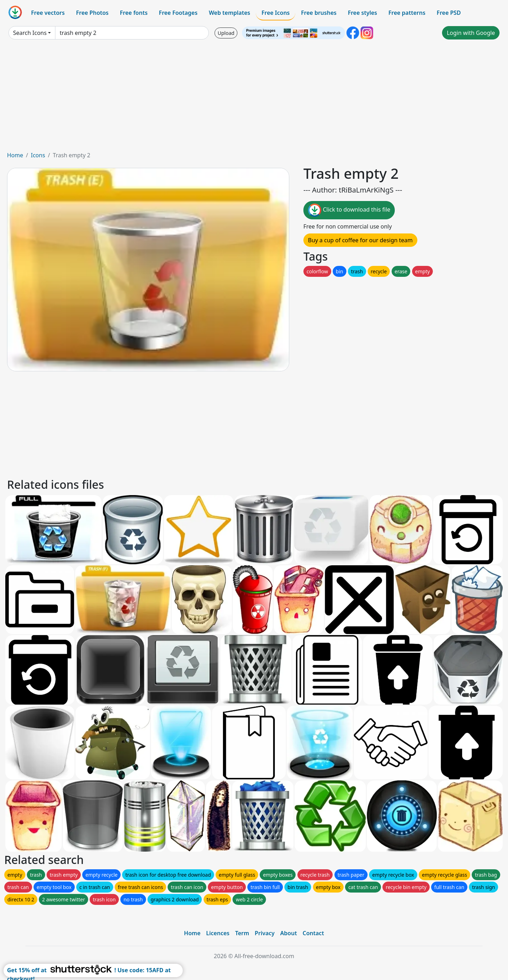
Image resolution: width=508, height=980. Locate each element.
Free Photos (92, 13)
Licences (218, 933)
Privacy (265, 933)
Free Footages (178, 13)
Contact (313, 933)
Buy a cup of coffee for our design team (360, 240)
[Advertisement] (254, 98)
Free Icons (276, 13)
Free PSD (449, 13)
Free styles (362, 13)
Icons (38, 155)
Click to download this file (349, 210)
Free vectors (48, 13)
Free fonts (134, 13)
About (288, 933)
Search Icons (30, 33)
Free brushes (319, 13)
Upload (226, 33)
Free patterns (407, 13)
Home (15, 155)
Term (242, 933)
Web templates (229, 13)
